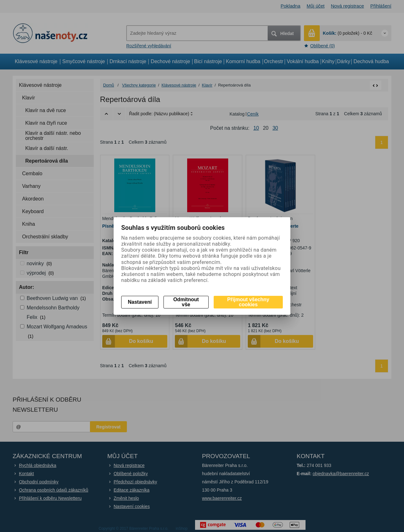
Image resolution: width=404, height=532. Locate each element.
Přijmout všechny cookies (248, 302)
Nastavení (140, 302)
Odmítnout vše (186, 302)
